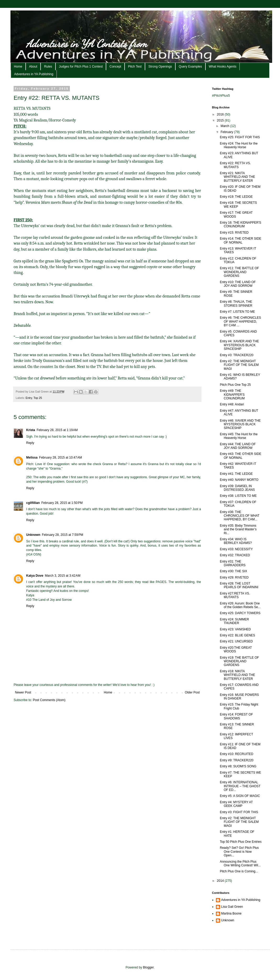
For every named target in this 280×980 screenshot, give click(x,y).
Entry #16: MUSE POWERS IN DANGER (239, 697)
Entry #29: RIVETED (234, 577)
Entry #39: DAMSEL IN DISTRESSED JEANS (237, 488)
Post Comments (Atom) (49, 700)
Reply (30, 443)
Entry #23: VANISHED (235, 629)
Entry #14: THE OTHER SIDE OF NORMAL (241, 240)
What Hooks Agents (223, 67)
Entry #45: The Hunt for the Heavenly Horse (239, 436)
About (33, 67)
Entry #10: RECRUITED (237, 754)
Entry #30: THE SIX (234, 571)
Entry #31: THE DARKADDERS (233, 563)
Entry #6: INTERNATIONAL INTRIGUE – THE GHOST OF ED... (240, 786)
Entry (29, 398)
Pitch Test (135, 67)
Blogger (148, 967)
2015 (221, 120)
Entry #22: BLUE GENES (237, 635)
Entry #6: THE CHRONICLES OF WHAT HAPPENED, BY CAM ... (240, 321)
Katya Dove (35, 576)
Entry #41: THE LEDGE (236, 474)
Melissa (32, 458)
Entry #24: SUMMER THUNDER (234, 621)
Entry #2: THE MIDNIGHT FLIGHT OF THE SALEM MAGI (239, 365)
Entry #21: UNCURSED (236, 641)
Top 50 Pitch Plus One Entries (241, 842)
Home (18, 67)
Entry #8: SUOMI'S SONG (238, 766)
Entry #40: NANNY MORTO (239, 480)
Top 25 (38, 398)
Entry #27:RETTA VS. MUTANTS (235, 595)
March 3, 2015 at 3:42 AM (63, 576)
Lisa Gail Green (232, 907)
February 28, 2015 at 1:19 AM (57, 430)
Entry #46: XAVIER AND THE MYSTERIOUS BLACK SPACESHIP (240, 424)
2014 (221, 881)
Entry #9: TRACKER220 (237, 760)
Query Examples (190, 67)
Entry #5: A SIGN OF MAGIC (240, 796)
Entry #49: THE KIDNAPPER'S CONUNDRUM (232, 395)
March (225, 126)
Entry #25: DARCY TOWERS (240, 613)
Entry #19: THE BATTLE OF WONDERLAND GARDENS (239, 661)
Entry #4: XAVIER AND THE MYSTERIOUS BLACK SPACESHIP (239, 345)
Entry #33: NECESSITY (236, 549)
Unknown (33, 535)
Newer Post (23, 692)
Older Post (192, 692)
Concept (115, 67)
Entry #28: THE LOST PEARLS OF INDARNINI (239, 585)
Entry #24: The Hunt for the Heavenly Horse (239, 145)
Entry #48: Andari (232, 404)
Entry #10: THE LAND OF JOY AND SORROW (238, 284)
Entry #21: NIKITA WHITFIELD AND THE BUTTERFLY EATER (237, 177)
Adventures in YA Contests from (87, 43)
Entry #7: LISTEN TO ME (237, 312)
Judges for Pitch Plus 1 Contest (81, 67)
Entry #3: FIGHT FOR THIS (239, 812)
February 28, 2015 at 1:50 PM (62, 503)
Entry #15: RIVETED (234, 233)
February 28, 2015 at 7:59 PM (63, 535)
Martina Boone (231, 913)
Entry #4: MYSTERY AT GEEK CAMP (236, 804)
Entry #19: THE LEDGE (236, 197)
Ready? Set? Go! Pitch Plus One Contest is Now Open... (239, 852)
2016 (221, 114)
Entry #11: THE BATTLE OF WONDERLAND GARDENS (239, 272)
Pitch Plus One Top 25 (235, 385)
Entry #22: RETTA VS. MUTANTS (235, 165)
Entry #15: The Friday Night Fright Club (239, 706)
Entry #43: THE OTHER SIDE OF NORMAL (241, 456)
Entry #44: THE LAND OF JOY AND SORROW (238, 446)
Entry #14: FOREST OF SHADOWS (236, 716)
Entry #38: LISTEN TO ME (238, 496)
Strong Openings (160, 67)
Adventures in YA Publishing (34, 74)
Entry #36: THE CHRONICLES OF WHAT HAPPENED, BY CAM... (240, 516)
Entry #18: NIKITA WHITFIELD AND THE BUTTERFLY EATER (237, 675)
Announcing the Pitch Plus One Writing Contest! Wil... (240, 863)
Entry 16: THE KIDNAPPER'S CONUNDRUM (240, 224)
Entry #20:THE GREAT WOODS (236, 649)
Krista (31, 430)
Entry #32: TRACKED (235, 555)
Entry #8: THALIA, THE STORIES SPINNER (236, 304)
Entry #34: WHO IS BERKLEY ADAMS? (236, 541)
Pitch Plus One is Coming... (239, 871)
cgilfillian (33, 503)
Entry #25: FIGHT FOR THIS (240, 137)
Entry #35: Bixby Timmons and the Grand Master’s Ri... (238, 529)
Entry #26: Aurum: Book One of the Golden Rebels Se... (240, 605)
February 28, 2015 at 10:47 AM (60, 458)
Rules (48, 67)
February (227, 132)
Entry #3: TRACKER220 (237, 355)
